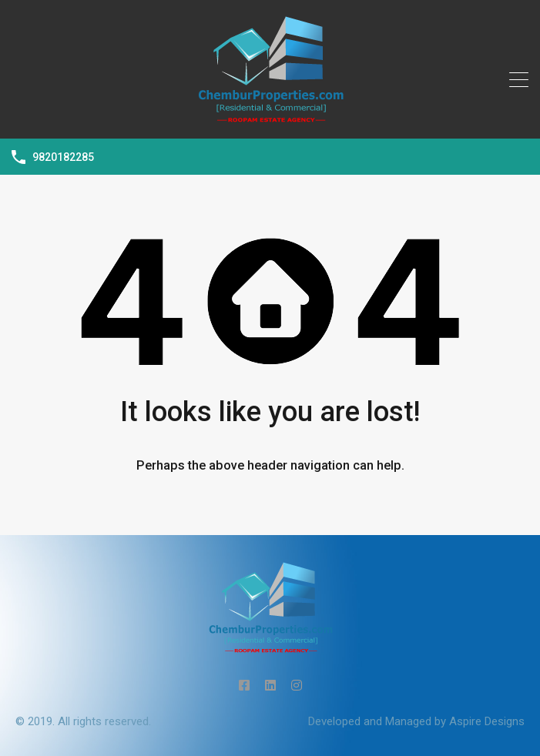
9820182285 (63, 157)
